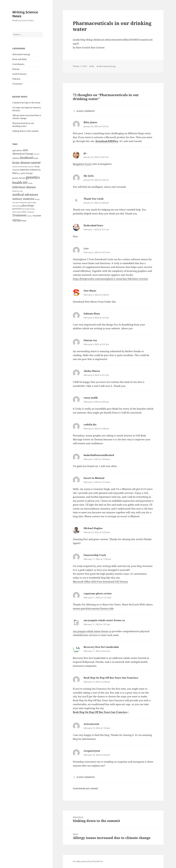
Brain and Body (19, 59)
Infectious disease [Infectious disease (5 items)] (24, 187)
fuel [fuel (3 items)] (14, 173)
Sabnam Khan (92, 314)
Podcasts (16, 79)
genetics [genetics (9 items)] (33, 177)
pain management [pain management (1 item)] (22, 203)
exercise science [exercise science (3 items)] (29, 170)
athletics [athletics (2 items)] (16, 158)
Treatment (17, 84)
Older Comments (86, 111)
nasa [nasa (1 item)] (14, 203)
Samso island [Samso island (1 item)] (16, 212)
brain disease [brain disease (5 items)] (21, 163)
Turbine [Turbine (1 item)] (30, 216)
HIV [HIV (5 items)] (25, 183)
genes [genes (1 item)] (19, 173)
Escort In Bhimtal (94, 478)
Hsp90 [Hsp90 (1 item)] (30, 183)
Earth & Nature (19, 74)
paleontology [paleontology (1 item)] (32, 203)
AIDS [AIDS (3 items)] (25, 150)
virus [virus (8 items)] (17, 220)
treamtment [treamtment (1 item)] (30, 212)
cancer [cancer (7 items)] (36, 162)
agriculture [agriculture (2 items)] (17, 150)
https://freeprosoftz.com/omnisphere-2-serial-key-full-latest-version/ (110, 279)
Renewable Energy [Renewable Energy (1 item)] (29, 209)
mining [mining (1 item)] (37, 199)
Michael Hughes (93, 528)
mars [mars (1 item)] (21, 191)
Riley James (90, 122)
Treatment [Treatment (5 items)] (19, 215)
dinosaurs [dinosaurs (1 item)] (31, 167)
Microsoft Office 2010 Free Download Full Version (100, 582)
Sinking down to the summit (25, 131)
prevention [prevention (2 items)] (17, 209)
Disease (16, 69)
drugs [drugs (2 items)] (37, 166)
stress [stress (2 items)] (24, 212)
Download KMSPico (107, 141)
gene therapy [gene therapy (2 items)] (27, 173)
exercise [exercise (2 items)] (16, 170)
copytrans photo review (98, 593)
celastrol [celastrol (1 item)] (15, 167)
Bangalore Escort (82, 164)
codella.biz (90, 425)
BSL (93, 66)
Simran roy (90, 340)
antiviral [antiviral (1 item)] (36, 154)
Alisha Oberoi (92, 371)
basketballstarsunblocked (99, 455)
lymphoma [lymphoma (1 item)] (16, 191)
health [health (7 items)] (17, 183)
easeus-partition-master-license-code (93, 608)
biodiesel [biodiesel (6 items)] (27, 158)
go (85, 153)
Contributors (18, 64)
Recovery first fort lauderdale (101, 647)
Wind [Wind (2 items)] (24, 221)
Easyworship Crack (95, 555)
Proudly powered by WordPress (88, 861)
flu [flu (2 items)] (39, 170)
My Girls (89, 176)
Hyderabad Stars (93, 225)
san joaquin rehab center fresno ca (104, 620)
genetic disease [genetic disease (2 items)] (19, 178)
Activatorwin (91, 724)
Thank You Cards (94, 199)
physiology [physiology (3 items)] (28, 205)
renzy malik (91, 398)
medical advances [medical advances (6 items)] (25, 194)
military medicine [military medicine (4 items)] (23, 199)
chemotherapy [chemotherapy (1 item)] (23, 167)
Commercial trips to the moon (26, 103)
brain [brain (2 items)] (36, 158)
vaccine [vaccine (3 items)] (37, 215)
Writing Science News (25, 14)
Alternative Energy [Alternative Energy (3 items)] (23, 154)
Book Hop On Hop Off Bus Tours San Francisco (111, 678)
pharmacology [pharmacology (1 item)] (17, 206)
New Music (90, 291)
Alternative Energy (21, 54)
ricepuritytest (92, 751)
